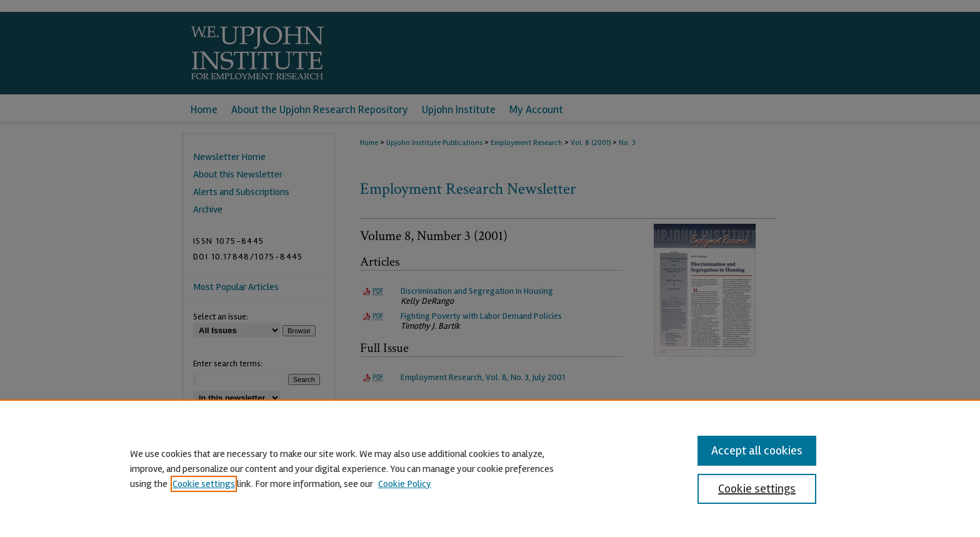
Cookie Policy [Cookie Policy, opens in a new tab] (405, 484)
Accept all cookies (757, 450)
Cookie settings (204, 484)
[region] (490, 468)
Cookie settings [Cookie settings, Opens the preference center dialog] (757, 489)
